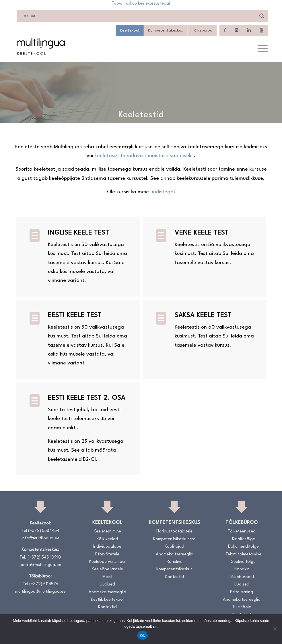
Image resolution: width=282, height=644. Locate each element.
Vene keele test (202, 233)
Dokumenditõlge (243, 547)
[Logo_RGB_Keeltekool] (41, 46)
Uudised (107, 585)
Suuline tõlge (243, 562)
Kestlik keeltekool (107, 600)
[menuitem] (260, 49)
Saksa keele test (203, 315)
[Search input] (138, 16)
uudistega (162, 192)
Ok (142, 636)
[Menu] (260, 49)
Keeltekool (130, 30)
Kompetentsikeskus (166, 30)
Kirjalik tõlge (244, 539)
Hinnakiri (242, 569)
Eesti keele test (75, 315)
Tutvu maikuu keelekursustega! (141, 4)
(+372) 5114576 (44, 584)
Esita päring (242, 592)
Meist (107, 577)
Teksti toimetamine (243, 554)
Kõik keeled (107, 539)
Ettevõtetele (107, 554)
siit (155, 626)
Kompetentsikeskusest (174, 539)
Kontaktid (107, 607)
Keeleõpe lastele (107, 569)
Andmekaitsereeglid (107, 592)
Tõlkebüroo (202, 30)
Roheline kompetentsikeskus (174, 566)
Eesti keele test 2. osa (87, 398)
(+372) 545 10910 (44, 558)
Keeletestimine (107, 531)
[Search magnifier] (262, 16)
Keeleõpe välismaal (107, 562)
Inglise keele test (78, 233)
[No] (275, 629)
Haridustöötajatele (174, 531)
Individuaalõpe (107, 547)
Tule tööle (242, 607)
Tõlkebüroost (242, 577)
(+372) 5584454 (44, 531)
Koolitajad (174, 547)
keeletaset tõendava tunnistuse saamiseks (144, 156)
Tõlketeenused (242, 531)
